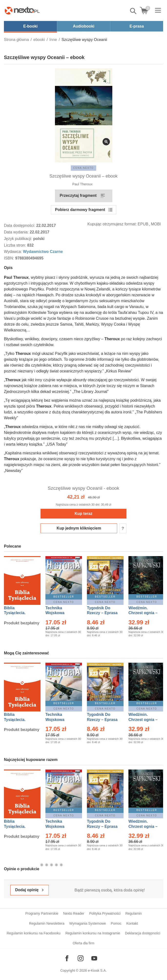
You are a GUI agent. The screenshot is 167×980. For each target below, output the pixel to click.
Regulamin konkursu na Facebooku (33, 933)
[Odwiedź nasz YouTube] (94, 958)
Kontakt (132, 923)
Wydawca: (13, 252)
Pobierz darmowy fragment (80, 210)
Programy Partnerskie (42, 913)
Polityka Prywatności (105, 913)
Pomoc (116, 923)
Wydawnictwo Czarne (43, 252)
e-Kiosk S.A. (97, 970)
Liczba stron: (16, 245)
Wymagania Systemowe (88, 923)
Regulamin (134, 913)
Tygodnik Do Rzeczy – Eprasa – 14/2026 (102, 613)
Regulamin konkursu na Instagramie (93, 933)
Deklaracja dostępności (143, 933)
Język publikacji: (19, 239)
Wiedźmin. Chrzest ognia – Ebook (143, 613)
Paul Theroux (82, 184)
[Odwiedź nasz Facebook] (67, 958)
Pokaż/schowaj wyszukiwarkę (134, 11)
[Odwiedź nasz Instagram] (81, 958)
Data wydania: (17, 232)
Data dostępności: (20, 225)
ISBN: (10, 258)
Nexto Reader (74, 913)
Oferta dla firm (84, 943)
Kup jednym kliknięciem (79, 528)
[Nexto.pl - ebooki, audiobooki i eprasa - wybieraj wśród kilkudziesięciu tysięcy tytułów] (22, 10)
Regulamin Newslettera (47, 923)
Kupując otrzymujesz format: (112, 224)
